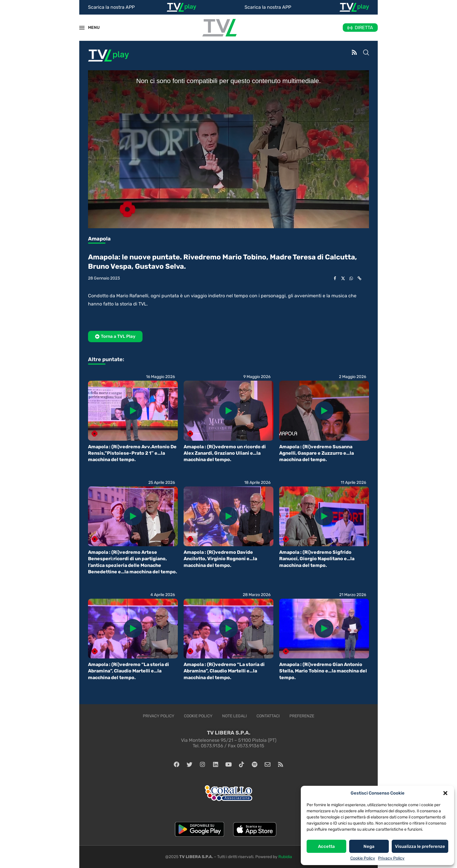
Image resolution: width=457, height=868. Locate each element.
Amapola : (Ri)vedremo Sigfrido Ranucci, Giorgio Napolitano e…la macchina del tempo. (317, 559)
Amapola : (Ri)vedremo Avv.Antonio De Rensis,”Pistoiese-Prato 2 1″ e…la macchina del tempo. (132, 453)
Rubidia (285, 857)
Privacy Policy (391, 858)
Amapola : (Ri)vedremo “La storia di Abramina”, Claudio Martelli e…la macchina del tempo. (129, 671)
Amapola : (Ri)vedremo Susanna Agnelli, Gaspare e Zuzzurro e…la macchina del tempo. (317, 453)
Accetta (326, 846)
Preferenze (302, 716)
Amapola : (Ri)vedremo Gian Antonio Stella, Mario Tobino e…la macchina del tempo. (323, 671)
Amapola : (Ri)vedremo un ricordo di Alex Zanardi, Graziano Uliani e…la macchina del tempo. (225, 453)
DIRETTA (364, 28)
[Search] (366, 53)
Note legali (234, 716)
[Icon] (133, 411)
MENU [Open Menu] (91, 28)
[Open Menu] (82, 28)
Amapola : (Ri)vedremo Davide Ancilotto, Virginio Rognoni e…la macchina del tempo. (220, 559)
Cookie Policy (363, 858)
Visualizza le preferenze (420, 846)
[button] (445, 793)
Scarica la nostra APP (111, 7)
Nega (369, 846)
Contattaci (268, 716)
